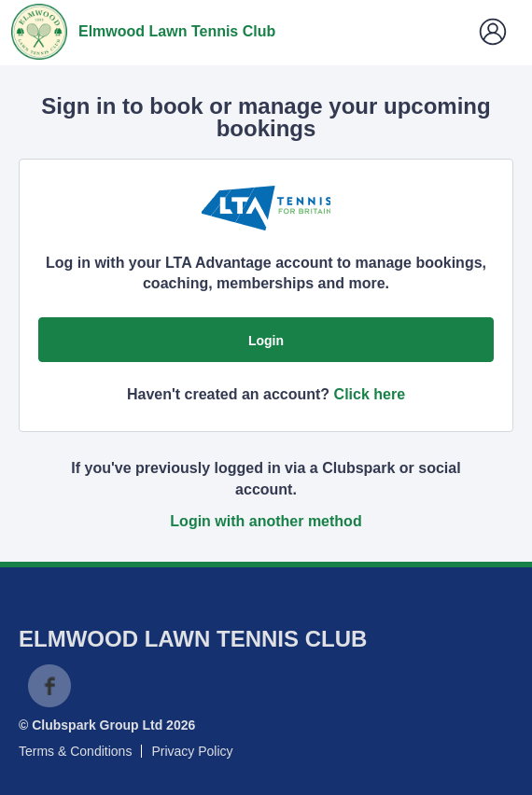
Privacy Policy (192, 751)
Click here (370, 394)
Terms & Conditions (75, 751)
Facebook (49, 686)
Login (266, 341)
